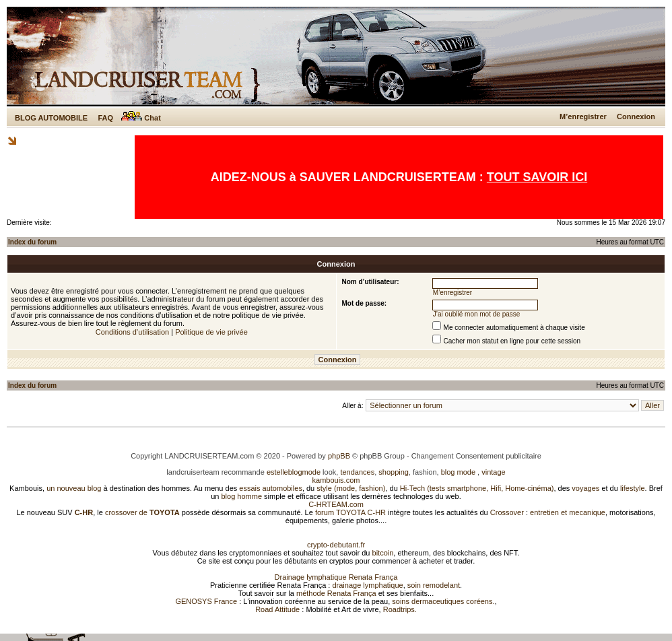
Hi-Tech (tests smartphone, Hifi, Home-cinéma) (477, 488)
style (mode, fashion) (351, 488)
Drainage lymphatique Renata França (336, 577)
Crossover (507, 512)
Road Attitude (277, 609)
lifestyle (633, 488)
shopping (394, 472)
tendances (357, 472)
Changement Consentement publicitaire (476, 456)
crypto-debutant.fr (336, 545)
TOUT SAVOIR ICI (537, 177)
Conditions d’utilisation (132, 332)
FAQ (105, 118)
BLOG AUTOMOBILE (51, 118)
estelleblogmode (294, 472)
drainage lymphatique (367, 585)
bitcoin (383, 553)
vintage (493, 472)
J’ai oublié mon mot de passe (477, 314)
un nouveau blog (74, 488)
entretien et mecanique (568, 512)
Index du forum (32, 242)
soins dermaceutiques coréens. (443, 601)
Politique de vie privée (211, 332)
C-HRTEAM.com (336, 504)
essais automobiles (271, 488)
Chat (141, 118)
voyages (585, 488)
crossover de (141, 512)
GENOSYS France (206, 601)
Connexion (636, 116)
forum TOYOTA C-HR (350, 512)
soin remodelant (434, 585)
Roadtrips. (400, 609)
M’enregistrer (583, 116)
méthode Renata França (336, 593)
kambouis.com (336, 480)
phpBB (339, 456)
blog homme (242, 496)
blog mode (458, 472)
